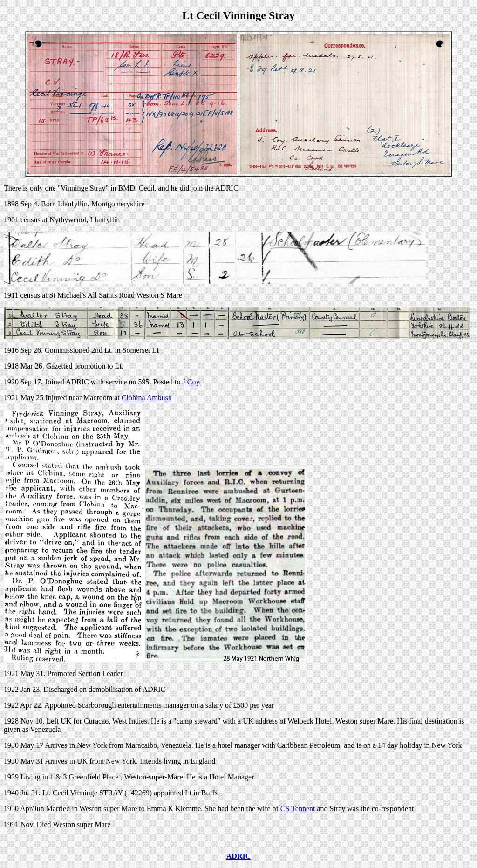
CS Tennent (298, 809)
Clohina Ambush (147, 398)
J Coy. (192, 382)
